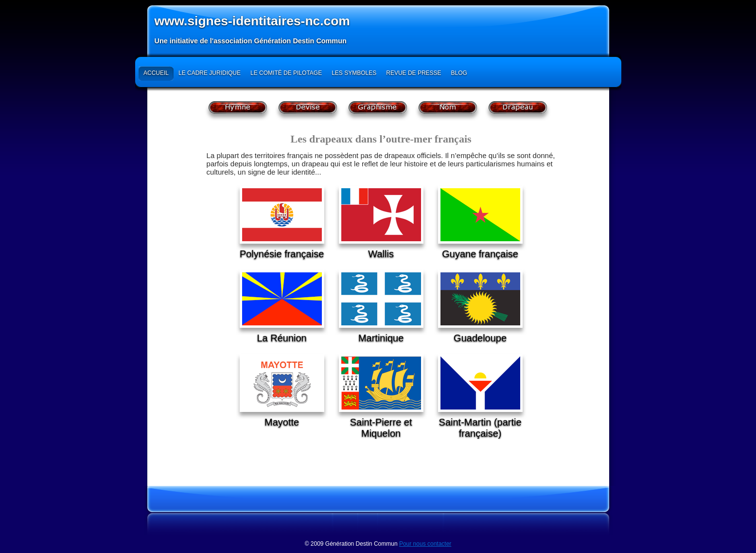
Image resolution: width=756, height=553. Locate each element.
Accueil (156, 73)
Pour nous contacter (425, 544)
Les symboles (354, 73)
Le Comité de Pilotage (286, 73)
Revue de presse (413, 73)
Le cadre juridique (210, 73)
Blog (459, 73)
